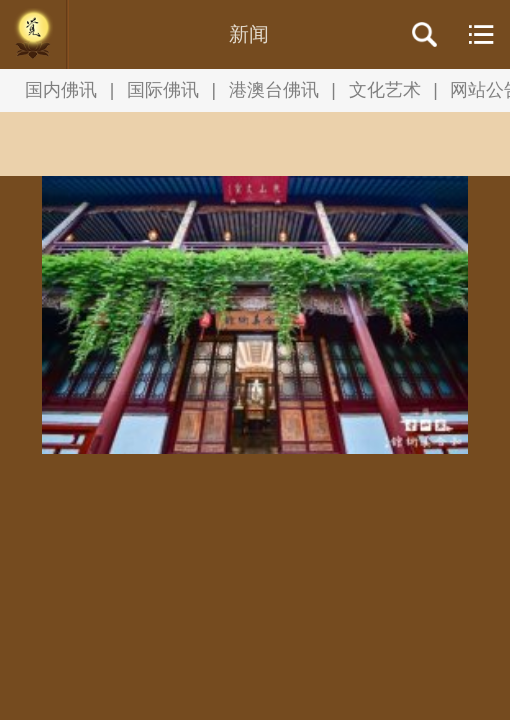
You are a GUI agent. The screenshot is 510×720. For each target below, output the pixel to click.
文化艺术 (385, 90)
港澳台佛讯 (274, 90)
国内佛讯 (61, 90)
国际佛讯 (163, 90)
